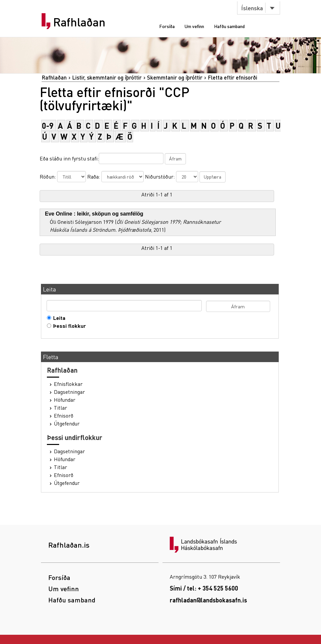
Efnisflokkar (68, 384)
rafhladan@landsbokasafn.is (208, 600)
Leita (58, 318)
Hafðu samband (229, 26)
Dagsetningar (69, 392)
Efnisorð (64, 416)
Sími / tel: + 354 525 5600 (204, 588)
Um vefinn (194, 26)
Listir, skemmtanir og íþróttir (107, 77)
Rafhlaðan (79, 22)
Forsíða (167, 26)
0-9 (48, 126)
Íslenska (252, 8)
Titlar (60, 408)
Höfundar (65, 400)
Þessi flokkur (68, 326)
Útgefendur (67, 424)
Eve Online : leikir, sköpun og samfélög (94, 214)
